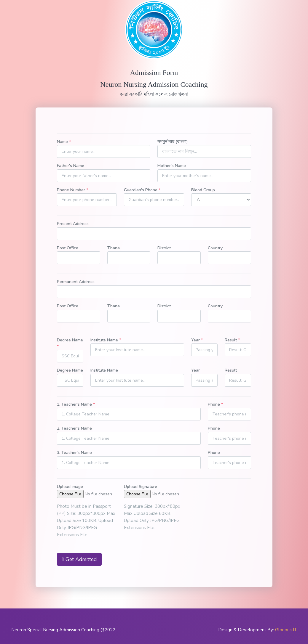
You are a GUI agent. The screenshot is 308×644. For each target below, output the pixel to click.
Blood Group (203, 190)
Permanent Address (76, 282)
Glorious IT (286, 630)
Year (197, 340)
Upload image (70, 487)
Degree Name (70, 343)
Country (215, 248)
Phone (215, 404)
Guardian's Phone (142, 190)
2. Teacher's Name (74, 428)
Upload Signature (141, 487)
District (164, 248)
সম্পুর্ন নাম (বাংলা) (173, 142)
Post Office (68, 248)
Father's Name (71, 166)
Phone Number (72, 190)
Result (232, 340)
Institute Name (106, 340)
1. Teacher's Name (76, 404)
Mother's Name (172, 166)
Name (64, 142)
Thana (114, 248)
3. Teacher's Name (74, 453)
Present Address (73, 224)
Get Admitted (79, 559)
